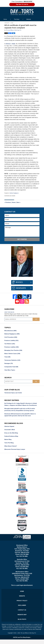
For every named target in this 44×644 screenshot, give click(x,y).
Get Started (22, 239)
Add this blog (10, 312)
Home (5, 19)
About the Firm (8, 23)
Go (36, 319)
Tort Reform (10, 344)
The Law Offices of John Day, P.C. (28, 637)
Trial (8, 358)
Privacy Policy (22, 604)
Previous (8, 202)
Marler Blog (8, 442)
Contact (7, 27)
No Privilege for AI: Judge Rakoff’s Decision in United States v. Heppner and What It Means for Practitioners (21, 406)
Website (29, 19)
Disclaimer (22, 609)
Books (19, 282)
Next (19, 202)
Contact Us (22, 614)
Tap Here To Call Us (22, 4)
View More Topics (10, 371)
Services (35, 23)
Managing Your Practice (14, 351)
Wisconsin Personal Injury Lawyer (15, 452)
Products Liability (12, 341)
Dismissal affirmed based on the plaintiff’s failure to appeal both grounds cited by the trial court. (21, 417)
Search (36, 383)
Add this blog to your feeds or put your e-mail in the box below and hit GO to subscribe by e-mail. (21, 315)
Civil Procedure (11, 337)
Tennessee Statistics (13, 361)
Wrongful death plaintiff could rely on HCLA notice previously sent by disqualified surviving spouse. (20, 411)
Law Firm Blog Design (22, 642)
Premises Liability (12, 348)
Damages (9, 365)
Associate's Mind (10, 432)
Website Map (22, 619)
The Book (17, 19)
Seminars (21, 288)
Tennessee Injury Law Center (14, 394)
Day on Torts (22, 12)
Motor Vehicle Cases (13, 354)
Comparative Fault (12, 368)
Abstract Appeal (10, 428)
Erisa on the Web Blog (12, 435)
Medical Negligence (14, 193)
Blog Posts (22, 624)
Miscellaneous (11, 331)
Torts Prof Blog (9, 445)
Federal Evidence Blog (12, 439)
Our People (22, 23)
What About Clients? (11, 449)
